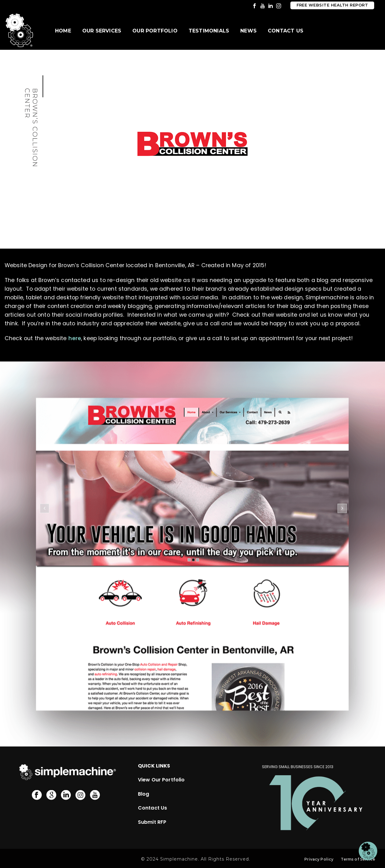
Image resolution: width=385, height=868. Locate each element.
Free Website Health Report (332, 5)
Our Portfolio (155, 31)
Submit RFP (152, 822)
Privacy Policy (319, 859)
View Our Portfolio (161, 780)
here (75, 338)
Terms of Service (358, 859)
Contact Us (286, 31)
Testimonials (209, 31)
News (248, 31)
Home (63, 31)
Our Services (102, 31)
